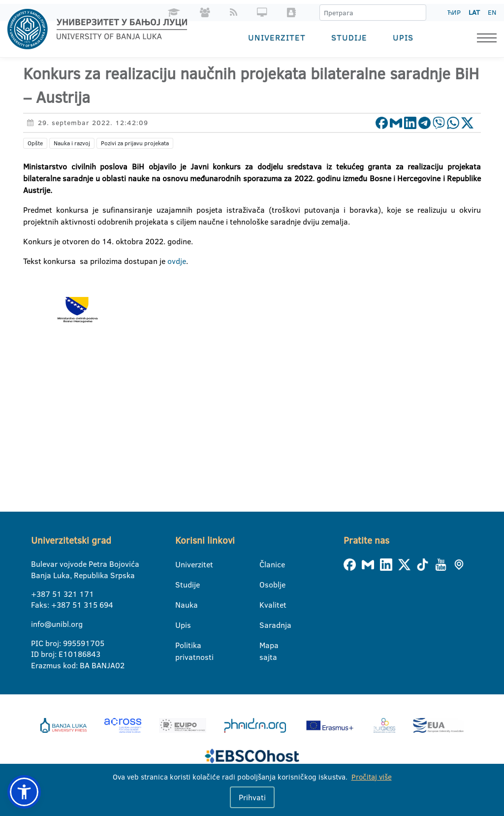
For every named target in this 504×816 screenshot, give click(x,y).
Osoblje (266, 585)
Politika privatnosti (181, 646)
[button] (24, 792)
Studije (349, 37)
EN (492, 12)
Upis (403, 37)
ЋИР (454, 12)
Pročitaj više (372, 777)
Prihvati (252, 797)
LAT (474, 12)
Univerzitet (277, 37)
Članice (266, 564)
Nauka (181, 605)
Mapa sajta (266, 646)
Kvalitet (266, 605)
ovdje (177, 261)
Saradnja (266, 625)
